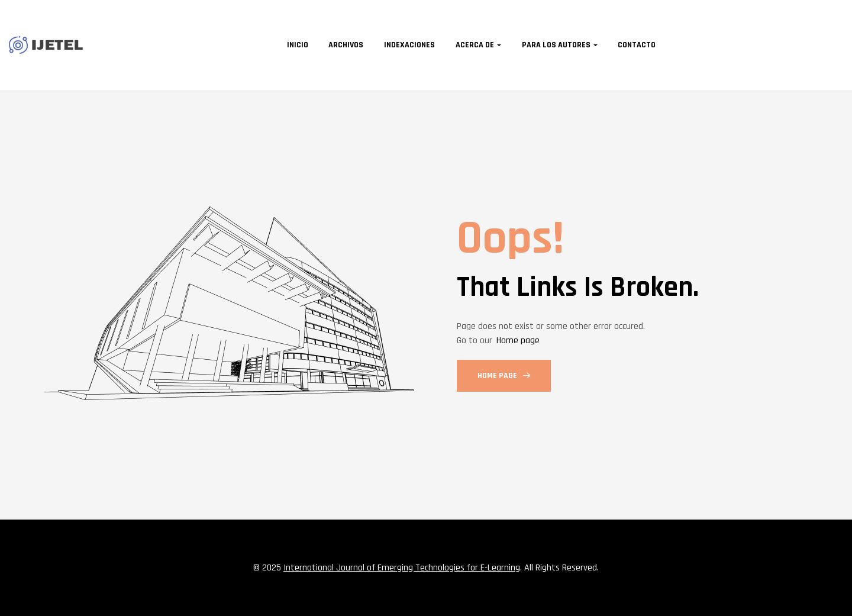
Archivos (346, 45)
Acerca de (475, 45)
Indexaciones (409, 45)
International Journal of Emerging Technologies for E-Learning (402, 568)
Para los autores (556, 45)
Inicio (298, 45)
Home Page (504, 376)
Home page (518, 341)
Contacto (637, 45)
